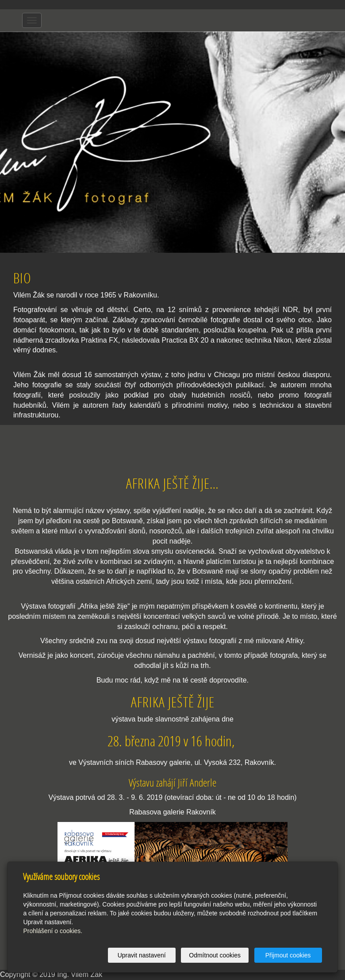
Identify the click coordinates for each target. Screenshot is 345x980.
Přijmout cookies (288, 955)
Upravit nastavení (142, 955)
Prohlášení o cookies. (53, 931)
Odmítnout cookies (215, 955)
